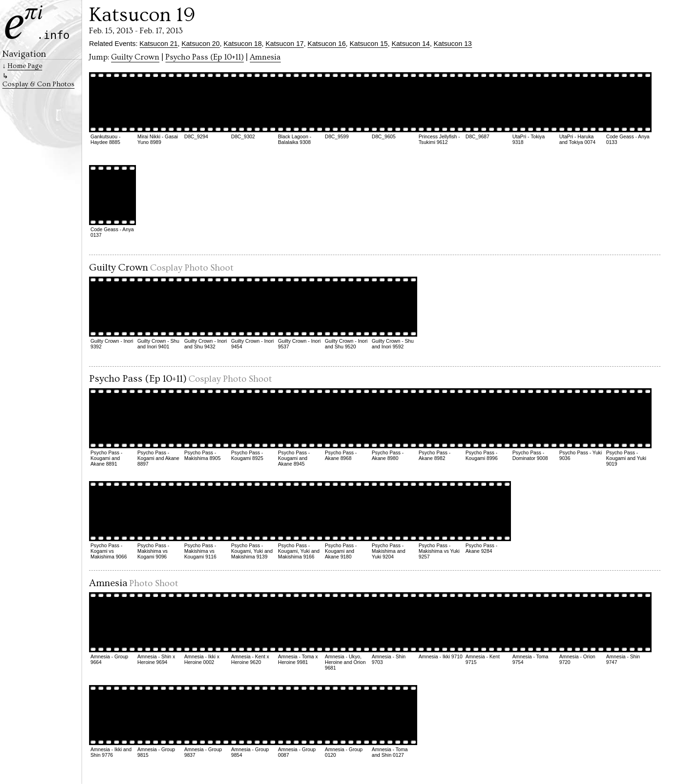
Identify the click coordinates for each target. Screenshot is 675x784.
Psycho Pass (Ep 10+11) (205, 57)
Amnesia (265, 57)
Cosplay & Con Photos (38, 84)
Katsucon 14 (410, 44)
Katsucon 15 (369, 44)
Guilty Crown (135, 57)
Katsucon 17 (284, 44)
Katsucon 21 (159, 44)
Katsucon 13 (453, 44)
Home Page (25, 66)
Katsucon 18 (243, 44)
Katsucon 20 (200, 44)
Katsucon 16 (326, 44)
